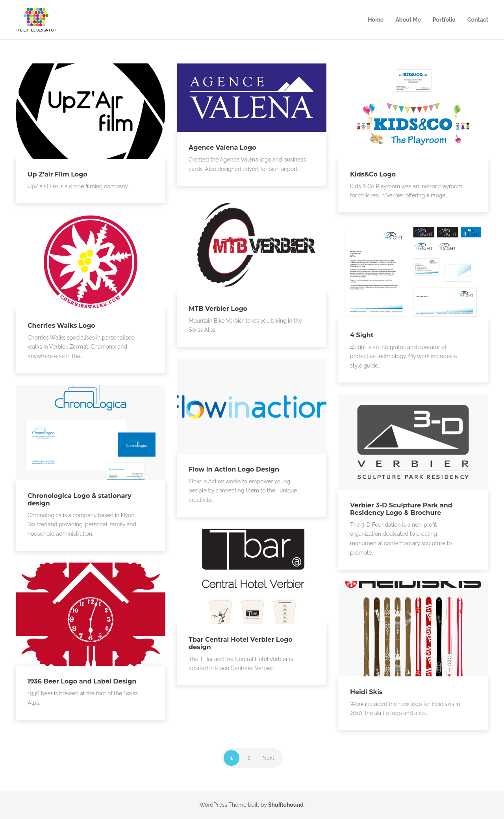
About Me (408, 20)
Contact (478, 20)
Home (376, 20)
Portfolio (444, 20)
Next (268, 758)
